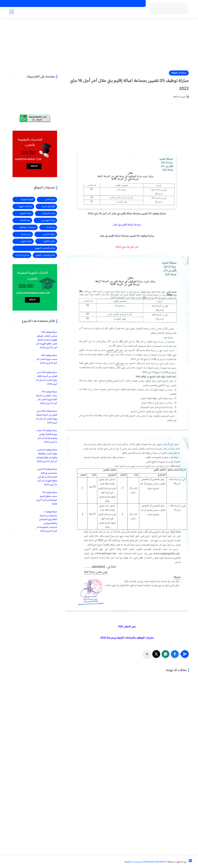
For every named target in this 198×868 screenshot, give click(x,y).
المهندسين (26, 13)
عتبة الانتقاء (25, 220)
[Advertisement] (99, 46)
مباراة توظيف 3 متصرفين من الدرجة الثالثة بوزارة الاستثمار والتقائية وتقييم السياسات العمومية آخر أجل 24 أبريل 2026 (47, 521)
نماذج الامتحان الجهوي (45, 248)
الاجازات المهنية (115, 4)
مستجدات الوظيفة (124, 13)
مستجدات (90, 13)
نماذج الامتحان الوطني (45, 255)
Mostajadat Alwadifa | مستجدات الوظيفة (145, 862)
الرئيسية (139, 13)
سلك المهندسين (48, 220)
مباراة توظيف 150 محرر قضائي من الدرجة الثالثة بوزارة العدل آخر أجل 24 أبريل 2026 (47, 378)
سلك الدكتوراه (26, 213)
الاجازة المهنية (63, 13)
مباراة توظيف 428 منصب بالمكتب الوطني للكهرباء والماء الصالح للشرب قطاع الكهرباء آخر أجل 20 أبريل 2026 (47, 340)
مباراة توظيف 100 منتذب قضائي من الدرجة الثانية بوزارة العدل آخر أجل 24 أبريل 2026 (47, 398)
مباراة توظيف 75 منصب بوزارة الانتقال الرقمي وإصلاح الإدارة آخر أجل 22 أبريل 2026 (47, 436)
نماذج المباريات (22, 255)
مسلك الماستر (49, 234)
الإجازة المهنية (27, 200)
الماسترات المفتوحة (134, 4)
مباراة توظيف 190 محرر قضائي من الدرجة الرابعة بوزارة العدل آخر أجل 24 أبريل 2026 (47, 417)
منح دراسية (82, 4)
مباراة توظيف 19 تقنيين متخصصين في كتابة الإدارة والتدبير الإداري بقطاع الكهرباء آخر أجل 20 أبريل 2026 (47, 477)
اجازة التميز (48, 13)
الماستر (37, 13)
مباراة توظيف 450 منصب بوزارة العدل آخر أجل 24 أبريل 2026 (47, 359)
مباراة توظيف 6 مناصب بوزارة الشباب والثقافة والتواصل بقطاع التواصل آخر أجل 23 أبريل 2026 (47, 456)
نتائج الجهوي (26, 241)
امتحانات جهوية (25, 206)
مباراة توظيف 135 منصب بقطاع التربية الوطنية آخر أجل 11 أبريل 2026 (47, 498)
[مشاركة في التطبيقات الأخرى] (147, 654)
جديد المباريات (105, 13)
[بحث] (12, 13)
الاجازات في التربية (98, 4)
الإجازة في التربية (48, 206)
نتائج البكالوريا (49, 241)
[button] (175, 654)
